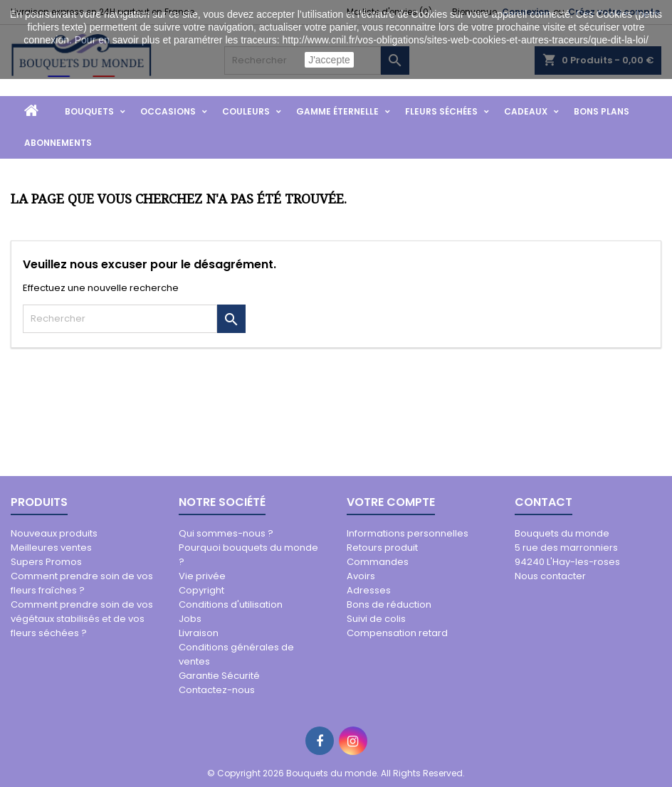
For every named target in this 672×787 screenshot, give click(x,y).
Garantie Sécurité (219, 676)
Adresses (369, 590)
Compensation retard (397, 633)
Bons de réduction (389, 604)
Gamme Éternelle (337, 111)
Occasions (168, 111)
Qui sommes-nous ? (226, 533)
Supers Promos (46, 562)
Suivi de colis (376, 619)
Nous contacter (550, 576)
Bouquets (89, 111)
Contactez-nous (217, 690)
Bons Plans (602, 111)
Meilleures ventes (51, 548)
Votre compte (391, 502)
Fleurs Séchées (441, 111)
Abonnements (58, 143)
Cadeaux (526, 111)
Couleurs (246, 111)
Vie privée (202, 576)
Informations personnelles (408, 533)
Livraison (199, 633)
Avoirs (361, 576)
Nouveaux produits (54, 533)
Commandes (378, 562)
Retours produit (382, 548)
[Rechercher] (120, 319)
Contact (544, 502)
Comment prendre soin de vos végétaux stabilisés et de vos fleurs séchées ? (82, 619)
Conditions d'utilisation (231, 604)
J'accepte (329, 60)
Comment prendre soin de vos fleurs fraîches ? (82, 583)
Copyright (201, 590)
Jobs (190, 619)
